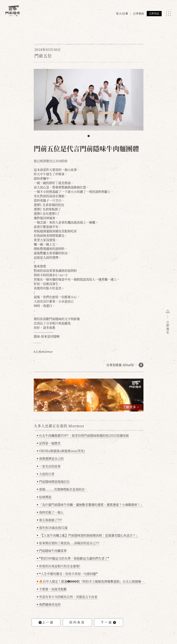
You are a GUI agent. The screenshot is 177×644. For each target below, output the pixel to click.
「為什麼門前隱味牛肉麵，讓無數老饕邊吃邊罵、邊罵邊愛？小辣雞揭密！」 (90, 504)
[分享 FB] (141, 365)
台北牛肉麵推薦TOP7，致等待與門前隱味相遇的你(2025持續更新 (83, 435)
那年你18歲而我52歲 (52, 528)
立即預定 (154, 14)
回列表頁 (77, 622)
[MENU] (168, 14)
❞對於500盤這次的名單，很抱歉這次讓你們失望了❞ (73, 558)
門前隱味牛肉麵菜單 (52, 551)
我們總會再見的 (49, 604)
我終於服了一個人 (50, 512)
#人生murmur (43, 352)
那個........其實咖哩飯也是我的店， (62, 489)
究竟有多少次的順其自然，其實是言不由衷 (67, 597)
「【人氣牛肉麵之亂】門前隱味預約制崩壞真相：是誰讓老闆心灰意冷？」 (88, 535)
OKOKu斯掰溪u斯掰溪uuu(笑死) (61, 451)
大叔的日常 (46, 474)
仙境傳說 (44, 497)
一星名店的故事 (49, 466)
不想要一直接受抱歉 (52, 589)
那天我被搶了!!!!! (49, 520)
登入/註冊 (122, 14)
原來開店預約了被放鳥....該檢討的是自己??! (68, 543)
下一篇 (108, 622)
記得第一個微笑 (49, 443)
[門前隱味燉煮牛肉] (13, 11)
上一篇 (46, 622)
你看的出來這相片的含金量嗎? (58, 566)
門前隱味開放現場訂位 (53, 481)
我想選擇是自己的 (50, 458)
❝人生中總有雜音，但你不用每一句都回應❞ (67, 574)
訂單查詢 (139, 14)
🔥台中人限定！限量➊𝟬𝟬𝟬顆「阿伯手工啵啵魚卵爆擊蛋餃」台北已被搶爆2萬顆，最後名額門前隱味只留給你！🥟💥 (91, 581)
